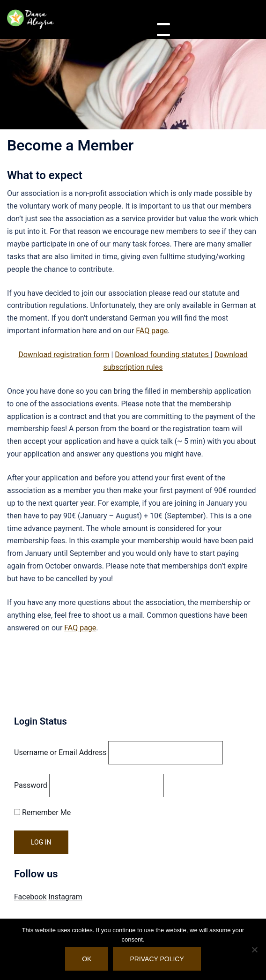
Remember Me (42, 812)
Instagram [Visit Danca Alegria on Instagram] (65, 897)
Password (31, 785)
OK (87, 959)
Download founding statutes (163, 355)
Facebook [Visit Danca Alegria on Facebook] (30, 897)
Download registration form (64, 355)
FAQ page (152, 331)
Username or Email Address (60, 752)
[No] (254, 950)
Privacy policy (157, 959)
